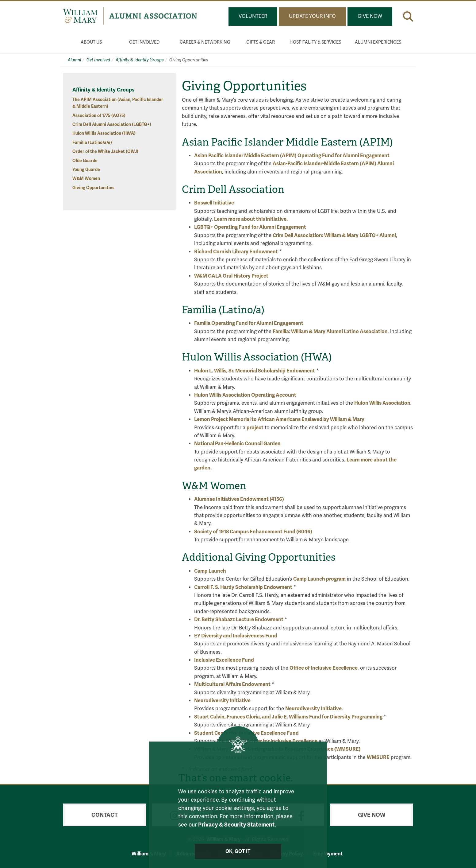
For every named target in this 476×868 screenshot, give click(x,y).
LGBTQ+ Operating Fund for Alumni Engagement (250, 227)
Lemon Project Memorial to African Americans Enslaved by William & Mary (279, 419)
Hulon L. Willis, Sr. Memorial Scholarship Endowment (255, 371)
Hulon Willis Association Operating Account (246, 395)
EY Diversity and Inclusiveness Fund (236, 636)
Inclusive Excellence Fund (224, 660)
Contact (105, 815)
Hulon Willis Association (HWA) (104, 133)
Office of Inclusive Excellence (324, 668)
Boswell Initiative (214, 203)
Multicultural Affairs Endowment (232, 684)
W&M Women (86, 179)
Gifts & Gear (261, 42)
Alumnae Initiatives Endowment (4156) (239, 499)
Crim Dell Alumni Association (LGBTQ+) (112, 125)
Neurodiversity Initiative (222, 701)
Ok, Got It (238, 858)
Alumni (74, 60)
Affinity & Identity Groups (140, 60)
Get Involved (144, 42)
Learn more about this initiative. (251, 219)
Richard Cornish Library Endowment (236, 252)
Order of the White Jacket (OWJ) (105, 152)
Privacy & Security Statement (236, 832)
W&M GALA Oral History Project (231, 276)
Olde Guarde (85, 161)
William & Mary (149, 854)
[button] (408, 16)
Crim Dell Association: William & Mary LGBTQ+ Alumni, (335, 235)
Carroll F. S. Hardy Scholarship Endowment (243, 587)
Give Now (370, 16)
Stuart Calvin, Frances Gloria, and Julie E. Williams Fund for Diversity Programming (288, 717)
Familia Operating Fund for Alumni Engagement (249, 323)
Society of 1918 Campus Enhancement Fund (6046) (253, 532)
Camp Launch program (319, 579)
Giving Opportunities (93, 188)
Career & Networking (205, 42)
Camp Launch (210, 571)
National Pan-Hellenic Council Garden (237, 444)
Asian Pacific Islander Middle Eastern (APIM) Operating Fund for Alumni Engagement (292, 156)
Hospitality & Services (315, 42)
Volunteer (253, 16)
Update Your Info (312, 16)
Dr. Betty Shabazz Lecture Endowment (239, 619)
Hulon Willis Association (382, 403)
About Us (91, 42)
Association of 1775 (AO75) (99, 116)
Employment (328, 854)
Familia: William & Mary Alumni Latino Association (330, 331)
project (255, 428)
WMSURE (378, 757)
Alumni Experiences (378, 42)
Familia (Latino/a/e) (92, 143)
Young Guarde (86, 170)
